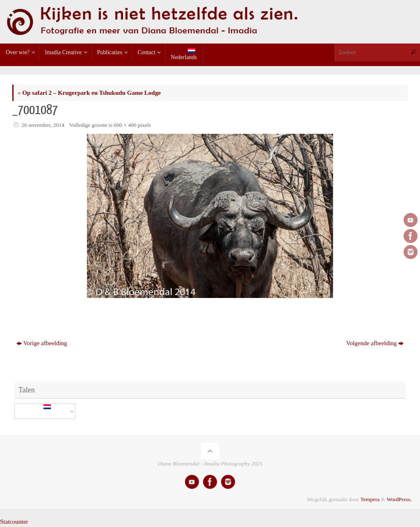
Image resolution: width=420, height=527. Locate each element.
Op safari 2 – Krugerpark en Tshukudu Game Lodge (89, 93)
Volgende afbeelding (375, 343)
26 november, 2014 (43, 125)
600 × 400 (125, 125)
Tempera (370, 499)
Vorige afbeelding (42, 343)
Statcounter (14, 522)
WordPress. (399, 499)
